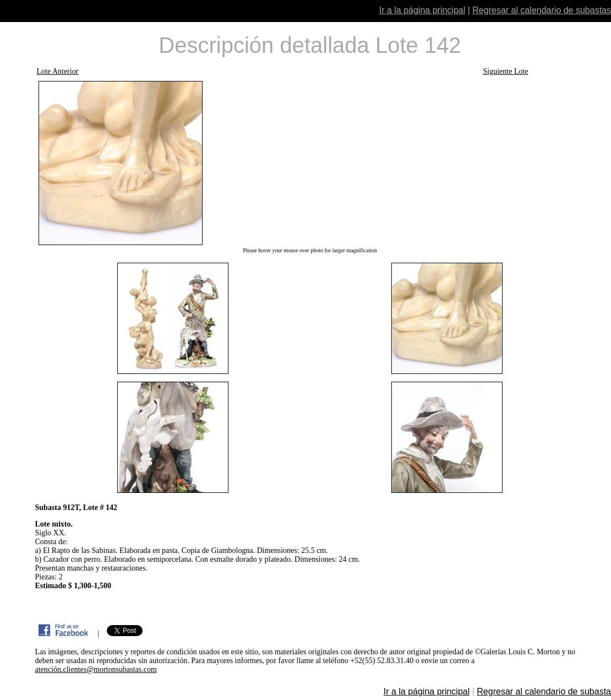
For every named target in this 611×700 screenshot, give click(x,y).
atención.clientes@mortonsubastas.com (96, 669)
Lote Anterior (58, 71)
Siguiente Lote (506, 71)
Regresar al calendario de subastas (542, 10)
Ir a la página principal (422, 10)
